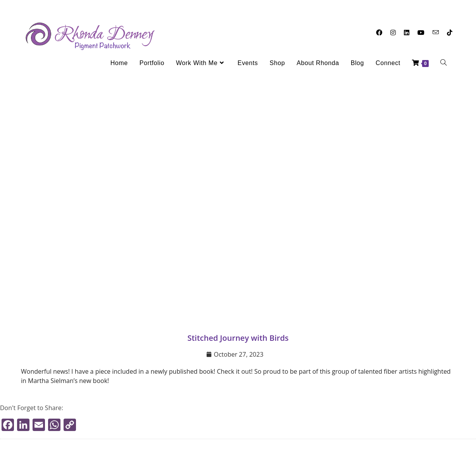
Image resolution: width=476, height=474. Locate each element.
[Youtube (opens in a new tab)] (421, 33)
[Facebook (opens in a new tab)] (379, 33)
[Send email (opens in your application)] (436, 32)
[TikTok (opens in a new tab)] (450, 33)
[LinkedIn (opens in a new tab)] (407, 33)
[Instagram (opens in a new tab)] (393, 33)
